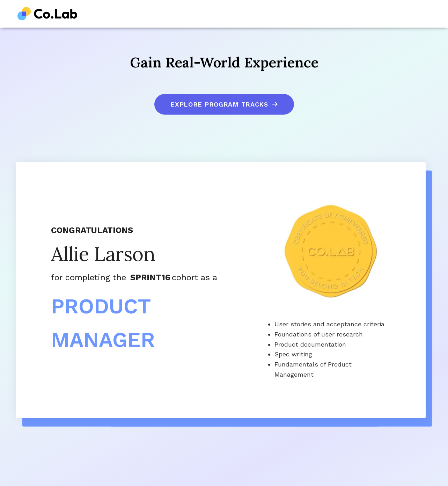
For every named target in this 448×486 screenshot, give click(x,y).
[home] (47, 14)
